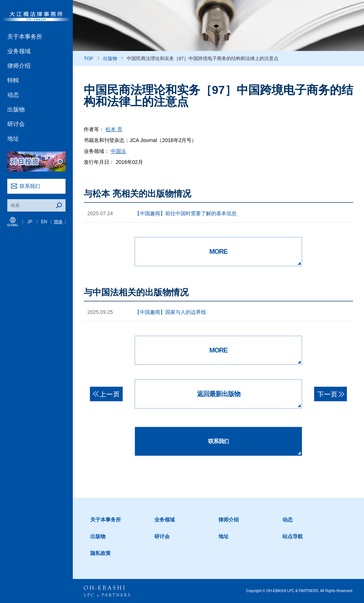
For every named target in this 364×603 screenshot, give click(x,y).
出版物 (16, 109)
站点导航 (293, 536)
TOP (89, 58)
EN (44, 222)
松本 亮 (114, 129)
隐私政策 (100, 553)
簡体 (58, 222)
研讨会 (16, 124)
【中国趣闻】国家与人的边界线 (170, 312)
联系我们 (30, 186)
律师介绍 (19, 66)
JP (30, 222)
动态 (13, 95)
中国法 (118, 151)
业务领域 (19, 51)
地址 (13, 139)
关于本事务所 (25, 37)
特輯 (13, 80)
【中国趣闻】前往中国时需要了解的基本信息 (186, 213)
